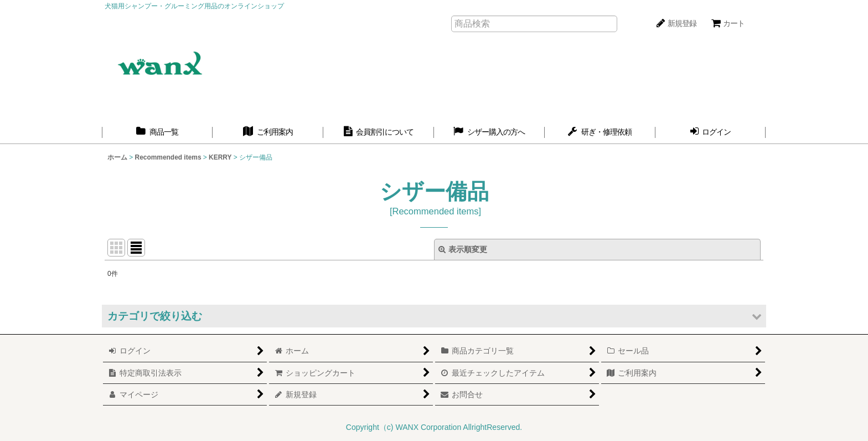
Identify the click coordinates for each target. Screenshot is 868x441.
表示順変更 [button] (463, 249)
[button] (434, 316)
